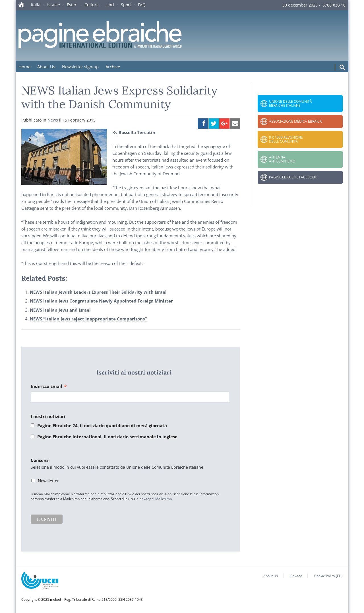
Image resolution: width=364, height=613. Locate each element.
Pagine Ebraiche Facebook (293, 177)
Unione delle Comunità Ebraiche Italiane (290, 103)
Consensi (40, 460)
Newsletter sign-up (80, 67)
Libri (110, 5)
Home (24, 67)
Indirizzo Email (49, 387)
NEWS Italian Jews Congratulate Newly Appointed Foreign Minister (101, 301)
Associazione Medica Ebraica (295, 121)
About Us (46, 67)
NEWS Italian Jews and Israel (60, 310)
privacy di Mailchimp (156, 499)
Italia (36, 5)
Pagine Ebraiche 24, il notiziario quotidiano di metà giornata (102, 425)
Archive (113, 67)
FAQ (142, 5)
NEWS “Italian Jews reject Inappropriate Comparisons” (88, 319)
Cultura (92, 5)
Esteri (72, 5)
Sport (126, 5)
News (53, 120)
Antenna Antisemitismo (282, 159)
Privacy (296, 576)
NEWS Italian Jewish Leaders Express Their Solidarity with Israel (98, 292)
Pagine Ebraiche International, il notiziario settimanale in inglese (107, 437)
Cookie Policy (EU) (328, 576)
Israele (54, 5)
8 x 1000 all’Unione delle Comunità (286, 139)
